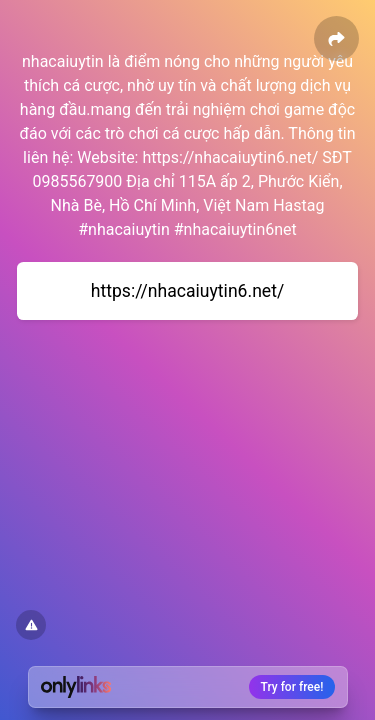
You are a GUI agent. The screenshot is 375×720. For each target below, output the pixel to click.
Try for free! (292, 687)
